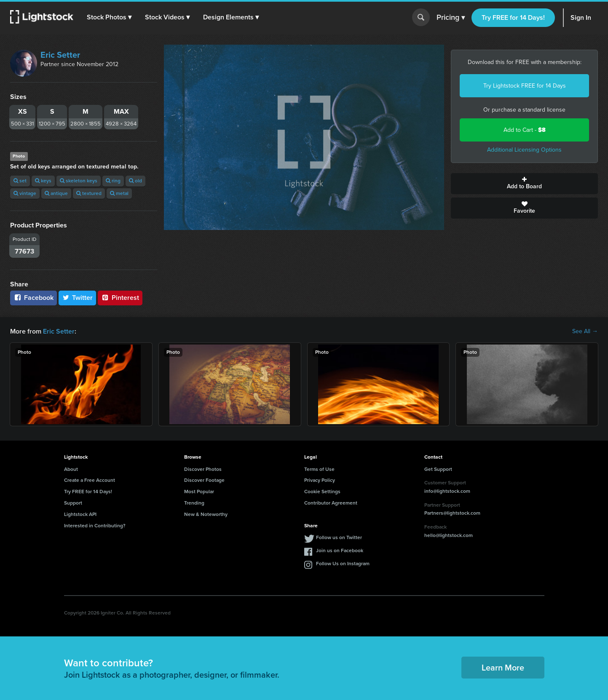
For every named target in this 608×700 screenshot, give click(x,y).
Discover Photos (203, 469)
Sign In (581, 17)
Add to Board (524, 184)
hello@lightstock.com (449, 535)
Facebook (33, 298)
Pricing (451, 18)
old (135, 181)
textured (89, 193)
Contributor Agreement (331, 503)
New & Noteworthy (206, 514)
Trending (194, 503)
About (71, 469)
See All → (585, 331)
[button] (109, 17)
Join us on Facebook (340, 550)
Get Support (438, 469)
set (20, 181)
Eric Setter (60, 55)
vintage (25, 193)
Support (73, 503)
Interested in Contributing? (95, 526)
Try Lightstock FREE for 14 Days (525, 86)
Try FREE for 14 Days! (513, 17)
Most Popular (199, 492)
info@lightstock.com (447, 491)
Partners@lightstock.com (452, 513)
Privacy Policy (320, 480)
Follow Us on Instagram (343, 564)
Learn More (503, 668)
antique (56, 193)
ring (113, 181)
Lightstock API (80, 514)
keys (43, 181)
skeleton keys (79, 181)
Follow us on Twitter (339, 537)
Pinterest (120, 298)
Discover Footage (204, 480)
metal (119, 193)
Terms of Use (319, 469)
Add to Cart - (525, 130)
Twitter (78, 298)
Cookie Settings (322, 492)
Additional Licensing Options (524, 150)
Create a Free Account (90, 480)
